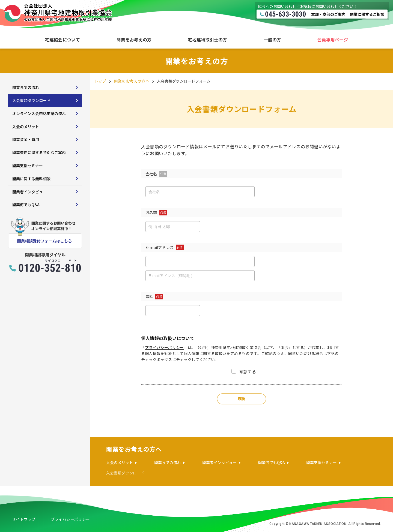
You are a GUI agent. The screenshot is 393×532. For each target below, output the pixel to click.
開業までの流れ (26, 87)
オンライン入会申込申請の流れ (39, 113)
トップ (100, 81)
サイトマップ (24, 519)
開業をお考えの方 (134, 40)
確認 (242, 399)
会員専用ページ (333, 40)
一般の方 (272, 40)
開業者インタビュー (29, 192)
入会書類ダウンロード (31, 100)
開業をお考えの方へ (132, 81)
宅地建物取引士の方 (207, 40)
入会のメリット (26, 127)
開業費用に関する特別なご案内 (39, 152)
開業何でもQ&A (26, 205)
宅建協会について (62, 40)
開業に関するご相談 (367, 14)
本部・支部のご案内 (328, 14)
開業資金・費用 (26, 139)
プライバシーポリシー (164, 347)
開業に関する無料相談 (31, 179)
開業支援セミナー (28, 166)
